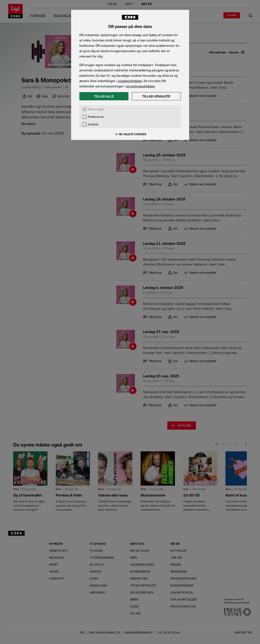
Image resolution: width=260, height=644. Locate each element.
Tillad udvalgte (156, 96)
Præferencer (96, 117)
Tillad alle (104, 96)
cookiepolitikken (130, 81)
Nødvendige (96, 109)
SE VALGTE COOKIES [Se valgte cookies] (130, 134)
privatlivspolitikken (141, 86)
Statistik (93, 124)
